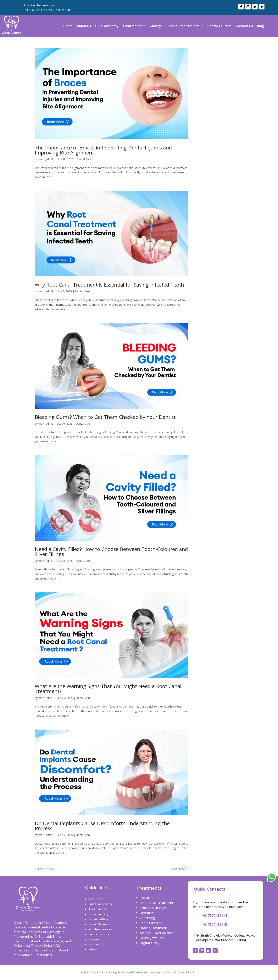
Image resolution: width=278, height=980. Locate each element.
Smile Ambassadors (184, 26)
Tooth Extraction (153, 898)
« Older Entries (44, 869)
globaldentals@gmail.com (39, 5)
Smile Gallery (99, 919)
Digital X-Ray (150, 943)
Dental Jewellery (152, 938)
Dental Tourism (219, 26)
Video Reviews (99, 924)
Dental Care (84, 159)
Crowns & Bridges (153, 908)
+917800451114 (214, 916)
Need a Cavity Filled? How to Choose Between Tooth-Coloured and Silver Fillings (111, 552)
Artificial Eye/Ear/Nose (157, 933)
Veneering (147, 918)
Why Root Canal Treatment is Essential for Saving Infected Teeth (109, 285)
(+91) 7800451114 (34, 10)
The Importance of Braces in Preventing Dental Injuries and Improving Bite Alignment (103, 150)
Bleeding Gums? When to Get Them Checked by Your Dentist (105, 417)
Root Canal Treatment (156, 903)
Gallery (155, 26)
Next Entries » (180, 869)
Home (68, 26)
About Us (84, 26)
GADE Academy (107, 26)
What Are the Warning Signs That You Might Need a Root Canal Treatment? (108, 689)
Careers (94, 939)
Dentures (147, 913)
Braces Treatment (153, 928)
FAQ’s (93, 949)
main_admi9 (46, 159)
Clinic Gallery (98, 914)
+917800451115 (214, 925)
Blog (261, 26)
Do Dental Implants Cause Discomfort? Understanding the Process (102, 826)
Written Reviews (100, 929)
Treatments (132, 26)
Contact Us (244, 26)
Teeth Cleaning (151, 923)
